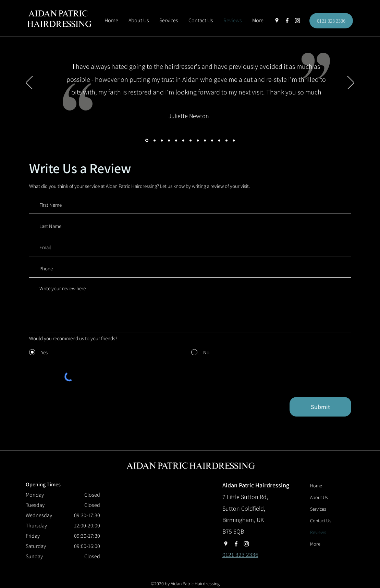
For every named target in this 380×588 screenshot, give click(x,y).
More (315, 544)
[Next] (351, 83)
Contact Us (321, 521)
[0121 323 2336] (331, 21)
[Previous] (29, 83)
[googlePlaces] (277, 21)
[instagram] (297, 21)
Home (316, 486)
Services (318, 509)
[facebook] (287, 21)
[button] (258, 21)
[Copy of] (234, 140)
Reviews (318, 532)
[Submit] (320, 407)
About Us (319, 497)
